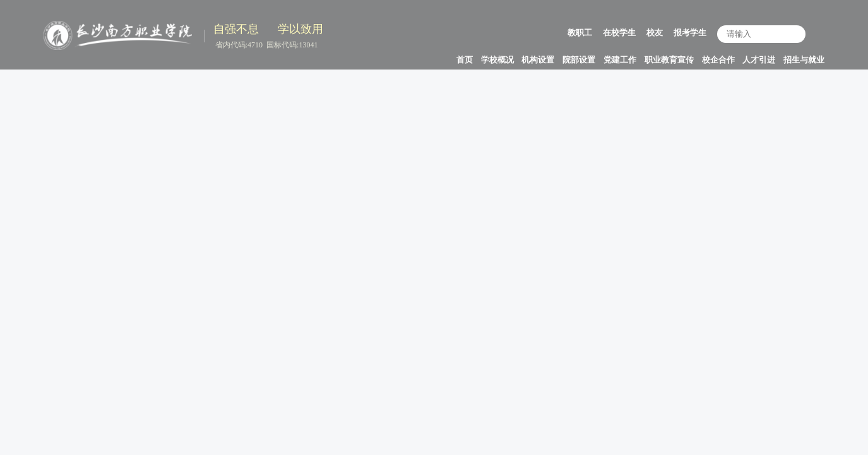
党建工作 (620, 60)
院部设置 (579, 60)
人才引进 (759, 60)
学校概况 (497, 60)
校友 (655, 33)
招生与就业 (804, 60)
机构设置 (538, 60)
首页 (465, 60)
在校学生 (619, 33)
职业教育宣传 (669, 60)
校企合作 (718, 60)
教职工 (580, 33)
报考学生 (690, 33)
